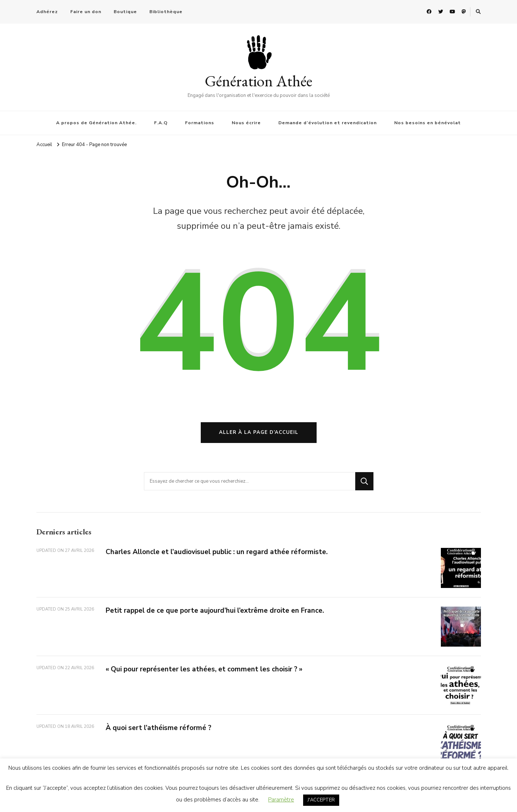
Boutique (125, 12)
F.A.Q (161, 123)
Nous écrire (246, 123)
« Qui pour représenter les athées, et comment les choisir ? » (204, 669)
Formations (200, 123)
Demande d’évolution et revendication (328, 123)
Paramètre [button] (281, 800)
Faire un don (86, 12)
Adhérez (47, 12)
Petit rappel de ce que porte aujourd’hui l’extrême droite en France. (215, 611)
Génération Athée (258, 81)
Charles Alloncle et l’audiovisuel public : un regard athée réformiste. (217, 552)
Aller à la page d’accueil (259, 432)
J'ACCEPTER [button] (321, 800)
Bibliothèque (166, 12)
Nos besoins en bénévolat (428, 123)
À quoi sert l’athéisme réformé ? (158, 728)
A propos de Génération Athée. (96, 123)
